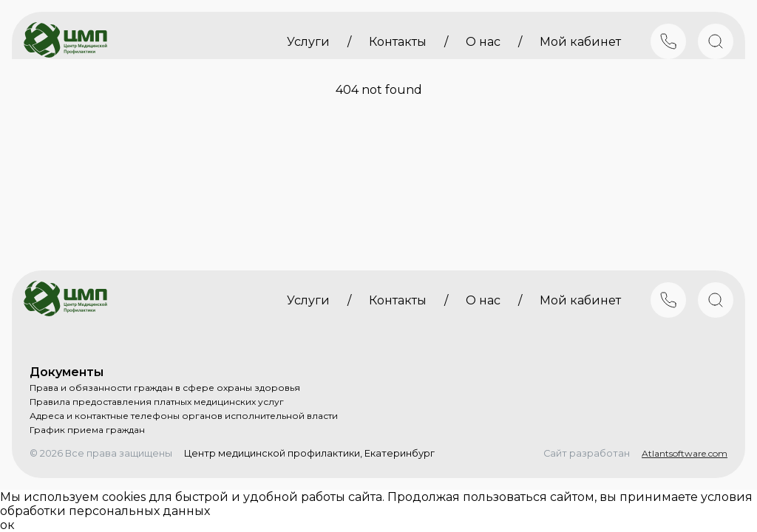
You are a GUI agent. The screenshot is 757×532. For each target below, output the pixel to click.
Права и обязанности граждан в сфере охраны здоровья (165, 388)
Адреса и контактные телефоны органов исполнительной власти (184, 416)
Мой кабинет (580, 42)
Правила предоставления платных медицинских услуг (157, 402)
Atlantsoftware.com (685, 453)
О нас (483, 42)
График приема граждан (87, 430)
